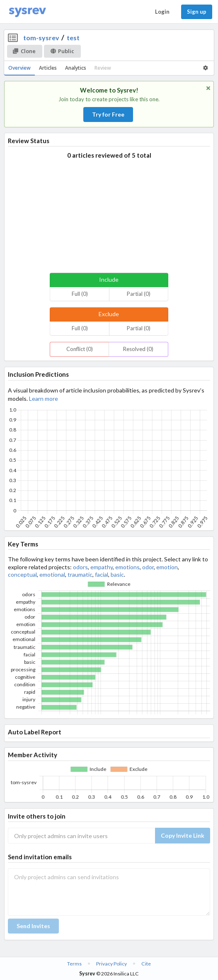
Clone (24, 51)
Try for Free (108, 114)
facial (102, 574)
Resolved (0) (138, 349)
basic (117, 574)
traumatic (80, 574)
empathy (102, 567)
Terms (74, 964)
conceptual (22, 574)
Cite (146, 964)
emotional (52, 574)
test (73, 38)
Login (162, 12)
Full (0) (80, 294)
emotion (167, 567)
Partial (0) (139, 294)
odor (148, 567)
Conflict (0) (80, 349)
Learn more (44, 399)
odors (80, 567)
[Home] (27, 12)
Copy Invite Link (183, 835)
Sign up (197, 12)
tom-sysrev (41, 38)
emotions (127, 567)
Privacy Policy (111, 964)
